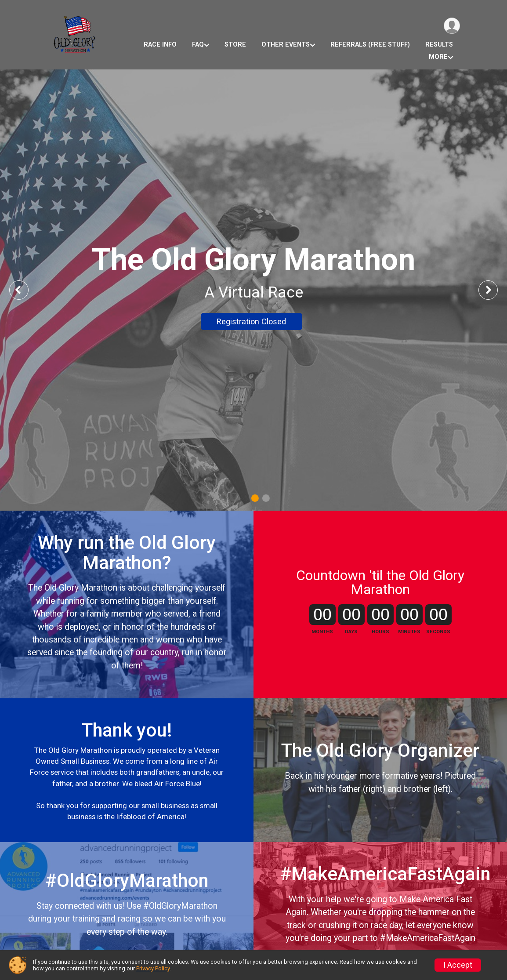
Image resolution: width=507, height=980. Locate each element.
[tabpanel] (253, 290)
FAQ (198, 45)
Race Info (160, 45)
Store (235, 45)
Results (439, 45)
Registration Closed (251, 321)
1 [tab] (255, 498)
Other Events (286, 45)
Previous (25, 290)
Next (495, 290)
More (438, 57)
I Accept (458, 965)
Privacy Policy (153, 968)
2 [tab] (266, 498)
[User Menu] (452, 26)
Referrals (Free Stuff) (370, 45)
